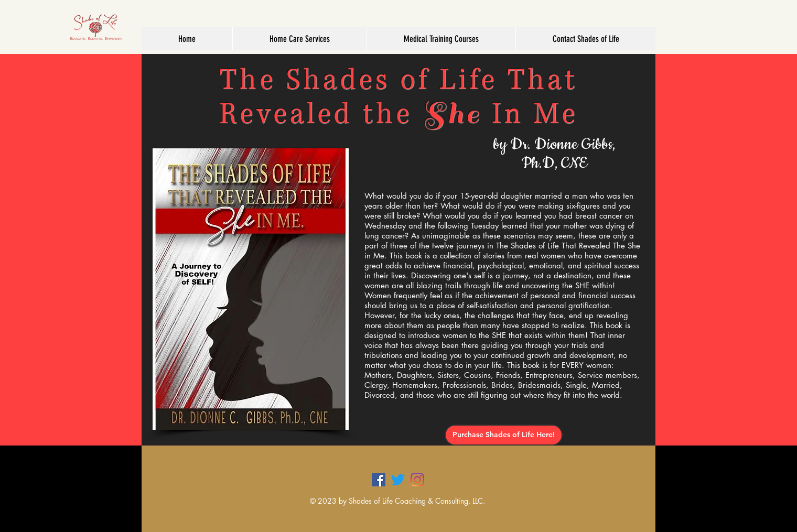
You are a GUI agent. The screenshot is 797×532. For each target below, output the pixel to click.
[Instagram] (417, 480)
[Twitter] (398, 480)
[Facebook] (379, 480)
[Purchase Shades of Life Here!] (504, 435)
